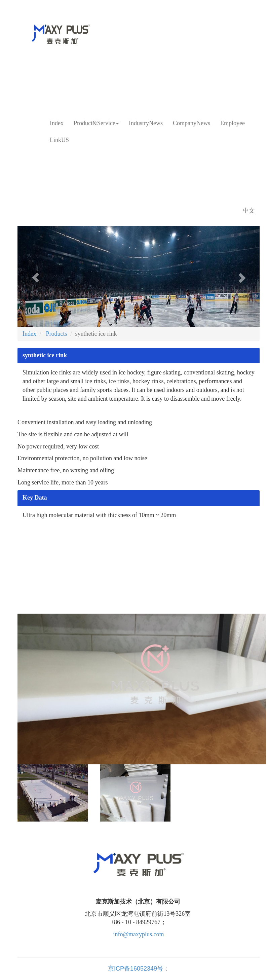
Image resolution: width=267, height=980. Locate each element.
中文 (249, 211)
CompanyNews (192, 123)
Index (57, 123)
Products (56, 334)
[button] (36, 277)
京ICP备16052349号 (136, 969)
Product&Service (96, 123)
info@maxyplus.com (138, 934)
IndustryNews (146, 123)
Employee (233, 123)
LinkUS (59, 140)
